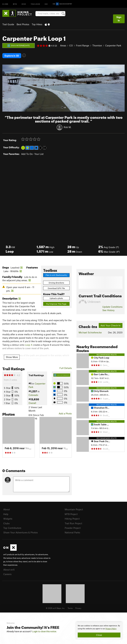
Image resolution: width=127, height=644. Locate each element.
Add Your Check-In (111, 325)
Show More (12, 357)
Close (99, 635)
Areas (63, 45)
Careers (7, 574)
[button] (5, 88)
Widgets (8, 518)
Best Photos (23, 24)
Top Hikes (37, 24)
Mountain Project (74, 509)
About (7, 509)
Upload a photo (56, 298)
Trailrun (35, 4)
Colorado (33, 395)
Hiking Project (72, 518)
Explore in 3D (12, 56)
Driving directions (56, 283)
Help (6, 514)
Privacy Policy (111, 629)
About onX (9, 569)
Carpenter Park (113, 45)
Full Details (66, 368)
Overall (32, 403)
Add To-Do (27, 154)
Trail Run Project (73, 523)
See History (108, 310)
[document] (99, 631)
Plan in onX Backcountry (56, 275)
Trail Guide (8, 24)
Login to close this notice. (45, 631)
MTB (15, 4)
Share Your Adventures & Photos (20, 532)
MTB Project (71, 514)
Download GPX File (56, 288)
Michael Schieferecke (90, 332)
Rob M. (67, 127)
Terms (70, 608)
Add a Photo (65, 413)
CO (71, 45)
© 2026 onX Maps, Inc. (55, 608)
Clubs (6, 523)
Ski (46, 4)
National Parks (72, 532)
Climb (5, 4)
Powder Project (73, 528)
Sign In (119, 19)
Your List (39, 154)
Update (112, 307)
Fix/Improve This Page (56, 304)
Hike (24, 4)
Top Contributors (12, 528)
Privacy (78, 608)
